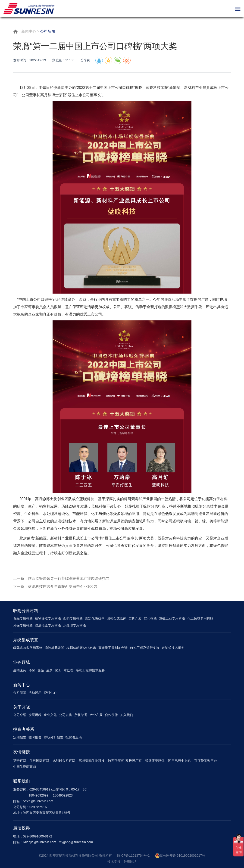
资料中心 (50, 693)
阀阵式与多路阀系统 (28, 648)
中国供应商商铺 (25, 767)
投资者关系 (24, 729)
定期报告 (20, 737)
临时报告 (35, 737)
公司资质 (66, 715)
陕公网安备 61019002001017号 (180, 856)
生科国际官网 (39, 761)
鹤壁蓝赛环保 (155, 761)
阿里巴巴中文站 (179, 761)
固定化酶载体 (95, 618)
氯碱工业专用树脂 (172, 618)
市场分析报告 (53, 737)
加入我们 (127, 715)
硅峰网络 (130, 862)
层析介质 (135, 618)
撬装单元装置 (54, 648)
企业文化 (50, 715)
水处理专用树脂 (75, 625)
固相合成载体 (116, 618)
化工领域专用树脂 (200, 618)
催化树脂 (150, 618)
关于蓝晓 (22, 707)
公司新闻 (20, 693)
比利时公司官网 (64, 761)
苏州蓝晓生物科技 (92, 761)
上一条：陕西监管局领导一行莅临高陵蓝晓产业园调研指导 (61, 578)
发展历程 (35, 715)
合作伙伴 (111, 715)
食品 (41, 670)
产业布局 (96, 715)
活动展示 (35, 693)
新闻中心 (29, 31)
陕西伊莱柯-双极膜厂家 (125, 761)
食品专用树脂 (23, 618)
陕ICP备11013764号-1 (133, 856)
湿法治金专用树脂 (48, 625)
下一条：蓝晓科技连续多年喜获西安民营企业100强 (55, 587)
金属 (49, 670)
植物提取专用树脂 (48, 618)
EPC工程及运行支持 (145, 648)
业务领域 (22, 662)
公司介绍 (20, 715)
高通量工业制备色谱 (113, 648)
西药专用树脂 (73, 618)
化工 (58, 670)
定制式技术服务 (173, 648)
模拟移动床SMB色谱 (81, 648)
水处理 (69, 670)
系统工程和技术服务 (90, 670)
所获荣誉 (81, 715)
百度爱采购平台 (206, 761)
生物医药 (20, 670)
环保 (32, 670)
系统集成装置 (26, 640)
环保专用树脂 (23, 625)
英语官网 (20, 761)
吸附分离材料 (26, 611)
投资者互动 (74, 737)
